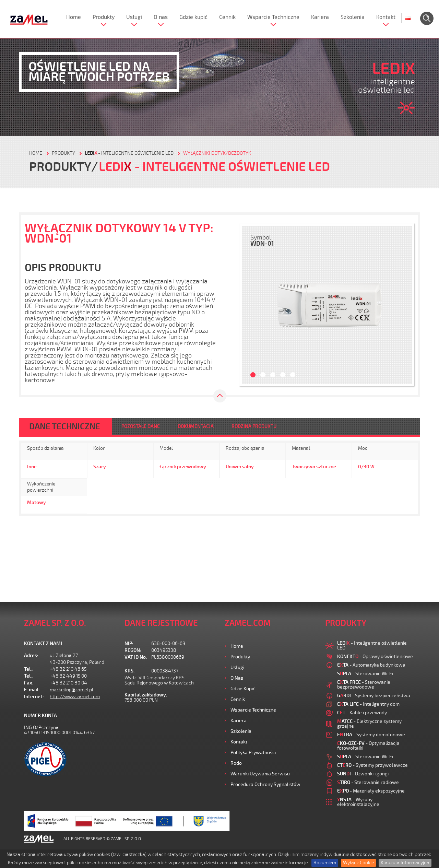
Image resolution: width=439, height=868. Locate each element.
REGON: (133, 650)
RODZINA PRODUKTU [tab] (254, 426)
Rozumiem (325, 863)
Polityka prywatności (253, 753)
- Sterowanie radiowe (368, 782)
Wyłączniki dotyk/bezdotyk (217, 153)
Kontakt (386, 17)
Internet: (34, 697)
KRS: (130, 671)
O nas (161, 17)
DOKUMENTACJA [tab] (196, 426)
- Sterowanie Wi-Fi (365, 674)
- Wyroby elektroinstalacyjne (358, 802)
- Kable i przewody (362, 713)
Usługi (134, 17)
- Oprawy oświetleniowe (375, 656)
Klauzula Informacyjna (405, 863)
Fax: (29, 683)
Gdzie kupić (193, 17)
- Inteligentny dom (368, 704)
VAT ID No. (136, 657)
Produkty (104, 17)
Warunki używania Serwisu (260, 774)
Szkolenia (353, 17)
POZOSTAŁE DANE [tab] (141, 426)
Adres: (31, 655)
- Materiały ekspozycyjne (371, 791)
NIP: (129, 643)
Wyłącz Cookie (358, 863)
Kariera (320, 17)
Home (74, 17)
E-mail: (32, 690)
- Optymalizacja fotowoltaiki (368, 746)
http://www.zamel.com (75, 697)
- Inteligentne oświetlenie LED (129, 153)
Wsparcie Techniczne (273, 17)
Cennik (227, 17)
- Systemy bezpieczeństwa (374, 696)
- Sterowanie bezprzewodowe (364, 685)
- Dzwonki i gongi (363, 774)
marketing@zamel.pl (72, 690)
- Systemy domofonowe (371, 735)
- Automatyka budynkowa (371, 665)
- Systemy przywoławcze (372, 765)
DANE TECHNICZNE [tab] (65, 426)
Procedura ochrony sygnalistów (265, 784)
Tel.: (28, 669)
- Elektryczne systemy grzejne (369, 724)
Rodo (236, 763)
